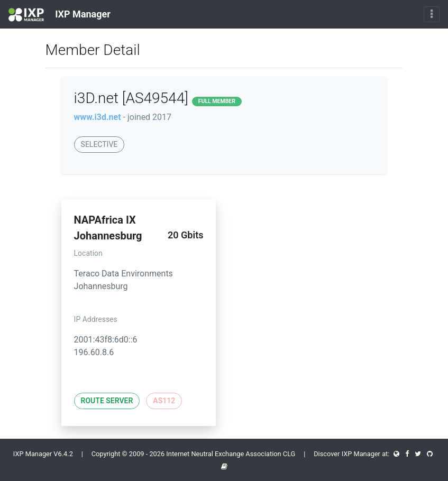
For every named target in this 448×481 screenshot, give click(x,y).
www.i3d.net (98, 117)
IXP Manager (60, 15)
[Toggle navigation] (432, 14)
